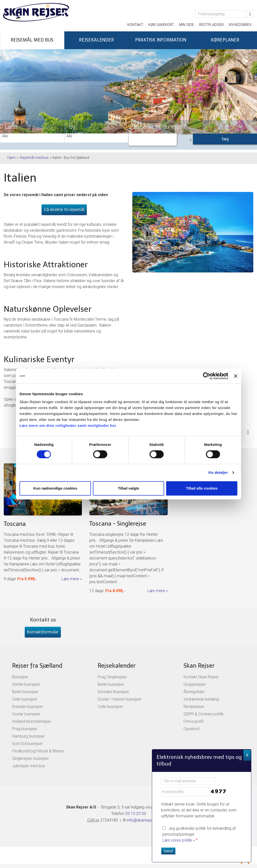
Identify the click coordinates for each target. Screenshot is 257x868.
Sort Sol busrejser (28, 744)
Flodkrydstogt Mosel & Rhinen (38, 751)
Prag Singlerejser (112, 677)
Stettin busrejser (26, 684)
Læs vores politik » (179, 840)
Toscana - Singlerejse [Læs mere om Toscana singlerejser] (118, 524)
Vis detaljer (217, 472)
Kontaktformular (43, 632)
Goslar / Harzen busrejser (120, 699)
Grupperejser (195, 684)
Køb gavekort (161, 25)
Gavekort (192, 729)
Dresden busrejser (28, 707)
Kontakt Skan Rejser (201, 677)
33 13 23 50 (135, 814)
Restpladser (211, 25)
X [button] (247, 755)
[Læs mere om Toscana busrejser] (43, 523)
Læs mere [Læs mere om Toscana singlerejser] (156, 591)
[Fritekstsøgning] (221, 14)
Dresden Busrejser (113, 692)
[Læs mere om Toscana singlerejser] (128, 529)
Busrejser (20, 677)
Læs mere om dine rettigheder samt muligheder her (69, 425)
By (70, 127)
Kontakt (135, 25)
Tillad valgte (128, 488)
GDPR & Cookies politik (204, 714)
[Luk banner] (234, 376)
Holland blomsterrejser (32, 721)
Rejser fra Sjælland (37, 666)
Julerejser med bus (29, 766)
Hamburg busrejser (28, 736)
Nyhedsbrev (240, 25)
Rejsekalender (117, 666)
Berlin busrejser (25, 692)
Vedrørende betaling (201, 699)
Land (9, 127)
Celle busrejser (25, 699)
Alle (32, 136)
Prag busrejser (25, 729)
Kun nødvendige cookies (56, 488)
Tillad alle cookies (201, 488)
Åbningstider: (194, 692)
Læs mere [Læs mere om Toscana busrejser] (70, 579)
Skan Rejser (199, 666)
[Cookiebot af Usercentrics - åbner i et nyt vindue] (205, 376)
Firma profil (193, 721)
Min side (187, 25)
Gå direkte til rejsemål (64, 210)
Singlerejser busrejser (31, 758)
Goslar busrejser (26, 714)
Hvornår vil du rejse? (157, 127)
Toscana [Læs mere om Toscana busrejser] (15, 524)
